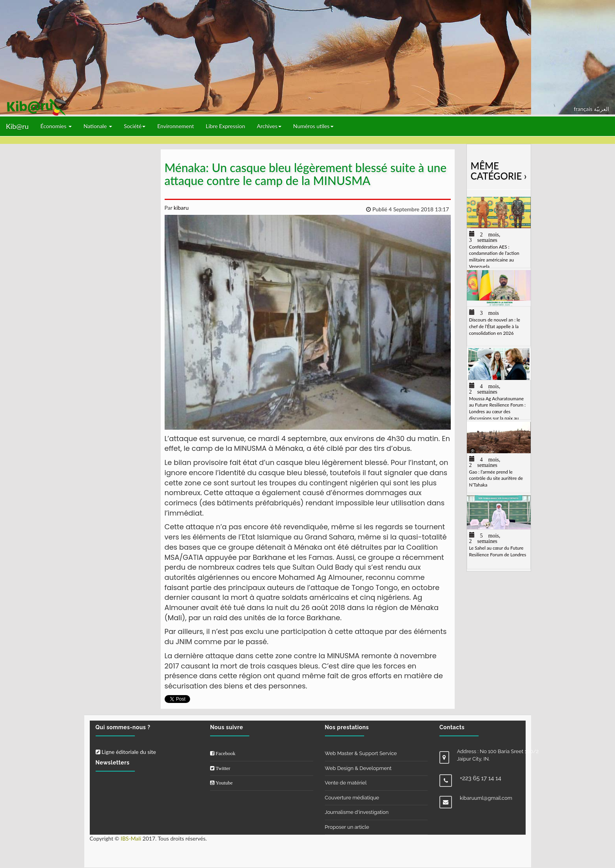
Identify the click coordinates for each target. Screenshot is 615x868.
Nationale (98, 126)
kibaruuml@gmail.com (486, 798)
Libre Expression (226, 126)
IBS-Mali (131, 838)
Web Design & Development (358, 768)
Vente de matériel (346, 783)
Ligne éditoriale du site (126, 752)
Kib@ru (17, 126)
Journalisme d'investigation (357, 812)
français (584, 109)
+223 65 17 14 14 (481, 778)
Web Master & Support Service (361, 753)
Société (135, 126)
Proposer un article (347, 827)
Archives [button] (269, 126)
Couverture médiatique (352, 798)
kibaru (180, 208)
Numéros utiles (313, 126)
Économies (56, 126)
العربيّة (601, 109)
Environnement (176, 126)
